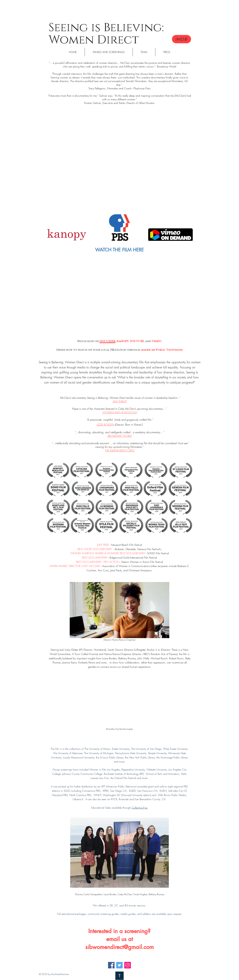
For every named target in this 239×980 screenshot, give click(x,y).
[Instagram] (128, 965)
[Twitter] (119, 965)
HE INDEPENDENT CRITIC (120, 450)
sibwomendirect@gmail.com (119, 947)
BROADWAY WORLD (119, 436)
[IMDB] (181, 39)
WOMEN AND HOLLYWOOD (120, 412)
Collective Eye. (140, 808)
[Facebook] (111, 965)
